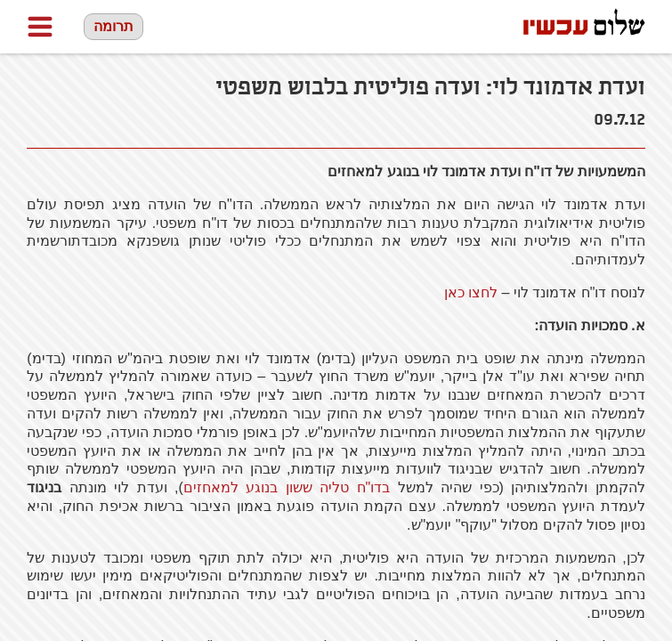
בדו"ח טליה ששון (287, 487)
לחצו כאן (471, 292)
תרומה (113, 26)
